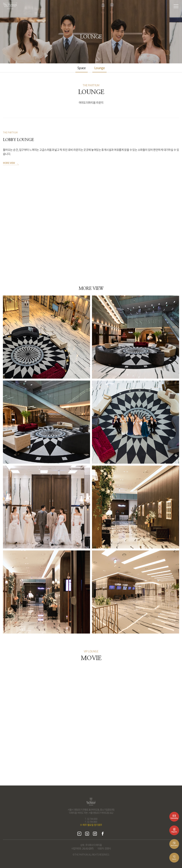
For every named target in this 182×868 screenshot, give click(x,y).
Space (82, 68)
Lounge (99, 68)
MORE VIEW (9, 163)
